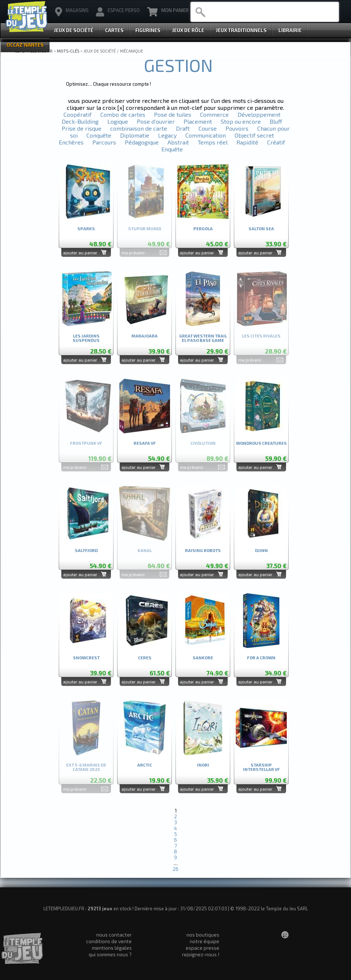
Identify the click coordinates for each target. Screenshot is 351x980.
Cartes (114, 30)
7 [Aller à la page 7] (176, 846)
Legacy (167, 135)
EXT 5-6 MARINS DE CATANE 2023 (86, 767)
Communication (206, 135)
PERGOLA (203, 229)
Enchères (71, 142)
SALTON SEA (261, 229)
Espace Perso (118, 12)
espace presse (202, 948)
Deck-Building (80, 121)
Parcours (104, 142)
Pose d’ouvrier (156, 121)
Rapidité (247, 142)
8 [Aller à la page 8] (175, 852)
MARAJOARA (144, 336)
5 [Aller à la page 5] (176, 834)
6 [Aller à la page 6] (175, 840)
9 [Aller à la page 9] (175, 857)
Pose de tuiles (173, 114)
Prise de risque (82, 128)
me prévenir (133, 252)
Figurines (148, 30)
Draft (183, 128)
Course (208, 128)
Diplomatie (135, 135)
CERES (145, 658)
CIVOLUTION (203, 443)
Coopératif (78, 114)
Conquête (99, 135)
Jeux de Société (74, 30)
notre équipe (205, 941)
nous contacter (114, 935)
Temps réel (213, 142)
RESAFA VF (145, 443)
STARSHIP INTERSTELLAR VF (261, 767)
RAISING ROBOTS (203, 550)
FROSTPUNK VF (86, 443)
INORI (203, 765)
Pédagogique (142, 142)
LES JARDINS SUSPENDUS (86, 338)
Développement (259, 114)
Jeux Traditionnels (241, 30)
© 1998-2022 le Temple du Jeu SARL (269, 908)
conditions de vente (109, 941)
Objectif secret (254, 135)
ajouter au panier (80, 252)
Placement (198, 121)
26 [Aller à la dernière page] (175, 869)
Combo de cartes (123, 114)
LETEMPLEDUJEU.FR (34, 51)
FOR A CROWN (261, 658)
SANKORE (203, 658)
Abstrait (178, 142)
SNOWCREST (86, 658)
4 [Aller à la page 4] (175, 828)
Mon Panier (168, 12)
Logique (118, 121)
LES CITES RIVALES (261, 336)
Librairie (290, 30)
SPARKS (86, 229)
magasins (72, 12)
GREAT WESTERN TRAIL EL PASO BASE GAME (203, 338)
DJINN (261, 550)
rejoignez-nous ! (201, 954)
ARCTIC (145, 765)
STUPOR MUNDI (145, 229)
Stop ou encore (241, 121)
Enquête (172, 149)
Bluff (276, 121)
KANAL (145, 550)
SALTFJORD (86, 550)
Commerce (214, 114)
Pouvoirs (237, 128)
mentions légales (112, 948)
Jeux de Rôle (188, 30)
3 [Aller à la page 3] (176, 822)
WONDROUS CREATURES (261, 443)
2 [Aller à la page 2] (175, 817)
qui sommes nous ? (110, 954)
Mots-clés (68, 51)
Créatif (276, 142)
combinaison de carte (139, 128)
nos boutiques (203, 935)
